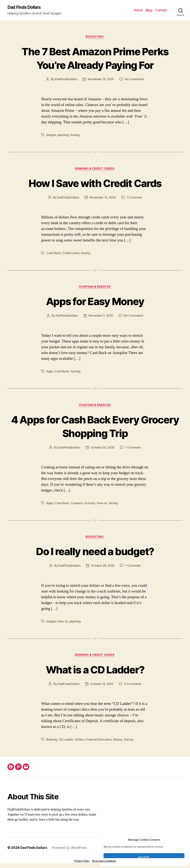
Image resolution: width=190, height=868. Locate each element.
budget (51, 135)
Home (138, 10)
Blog (149, 10)
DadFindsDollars (65, 80)
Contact (161, 10)
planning (64, 135)
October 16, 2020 (102, 685)
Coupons (77, 504)
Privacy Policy (82, 862)
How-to (103, 504)
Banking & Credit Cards (95, 169)
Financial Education (99, 741)
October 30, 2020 (103, 449)
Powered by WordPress (70, 849)
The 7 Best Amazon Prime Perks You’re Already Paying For (95, 58)
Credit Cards (71, 254)
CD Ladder (66, 741)
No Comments (135, 80)
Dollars (80, 741)
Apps (50, 372)
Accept (144, 857)
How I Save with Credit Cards (95, 183)
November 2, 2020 (101, 317)
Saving (75, 135)
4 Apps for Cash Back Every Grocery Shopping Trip (95, 427)
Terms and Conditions (104, 862)
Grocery (90, 504)
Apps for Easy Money (95, 302)
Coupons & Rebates (95, 288)
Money (118, 741)
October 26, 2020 (103, 567)
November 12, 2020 (103, 198)
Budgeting (95, 37)
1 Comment (135, 198)
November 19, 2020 (101, 80)
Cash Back (54, 254)
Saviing (76, 372)
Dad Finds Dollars (25, 7)
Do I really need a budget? (95, 552)
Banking (52, 741)
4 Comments (133, 685)
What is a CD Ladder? (95, 671)
